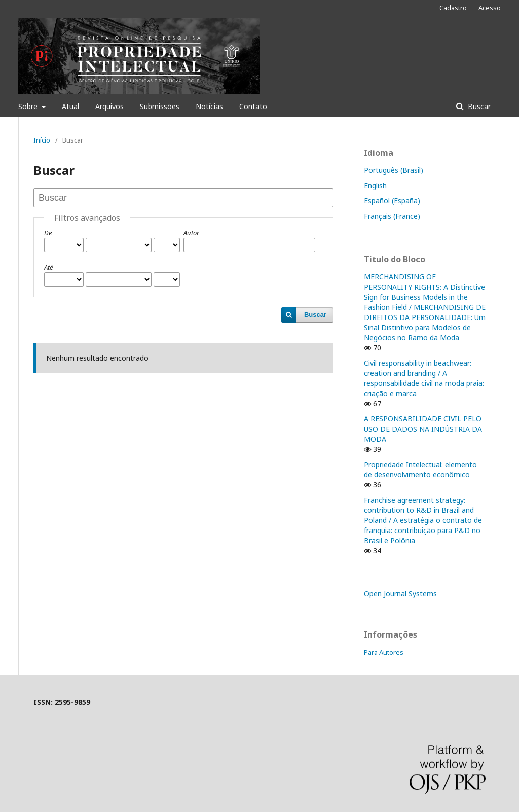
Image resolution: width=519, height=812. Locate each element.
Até (48, 267)
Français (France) (392, 216)
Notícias (209, 106)
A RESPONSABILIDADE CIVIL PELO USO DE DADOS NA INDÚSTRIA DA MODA (423, 429)
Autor (191, 233)
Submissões (160, 106)
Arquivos (109, 106)
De (48, 233)
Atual (70, 106)
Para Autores (384, 652)
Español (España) (392, 201)
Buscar (478, 106)
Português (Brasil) (394, 170)
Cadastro (453, 8)
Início (42, 140)
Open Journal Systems (400, 594)
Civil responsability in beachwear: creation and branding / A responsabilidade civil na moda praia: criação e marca (424, 378)
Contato (253, 106)
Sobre (29, 106)
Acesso (490, 8)
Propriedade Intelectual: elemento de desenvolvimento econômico (420, 469)
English (375, 185)
